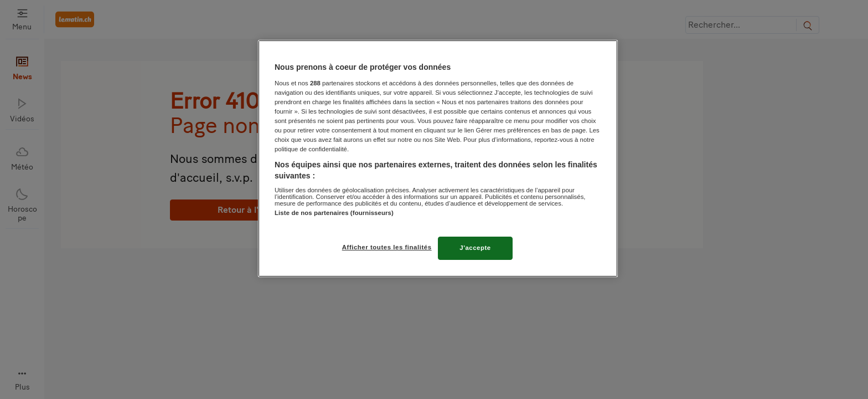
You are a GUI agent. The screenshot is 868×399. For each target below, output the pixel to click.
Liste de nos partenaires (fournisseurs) (334, 213)
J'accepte (475, 248)
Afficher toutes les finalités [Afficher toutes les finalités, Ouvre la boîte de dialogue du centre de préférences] (387, 247)
